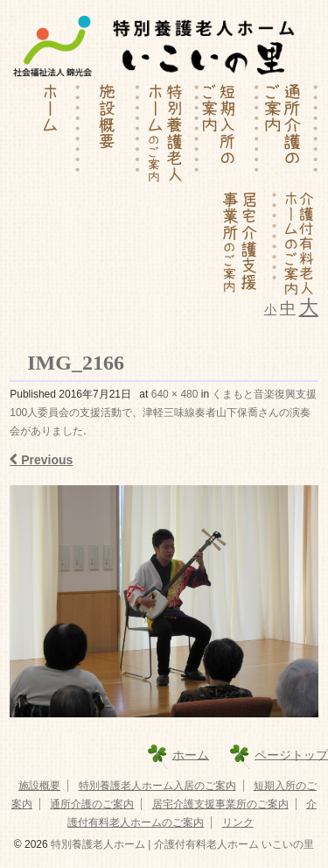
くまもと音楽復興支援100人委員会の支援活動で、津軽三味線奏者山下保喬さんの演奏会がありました (163, 413)
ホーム (191, 754)
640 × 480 (175, 394)
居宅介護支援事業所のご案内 (220, 804)
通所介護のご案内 (92, 804)
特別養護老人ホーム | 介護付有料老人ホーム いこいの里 (181, 844)
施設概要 (39, 786)
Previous (41, 460)
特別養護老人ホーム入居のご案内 (157, 786)
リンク (238, 822)
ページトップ (291, 754)
